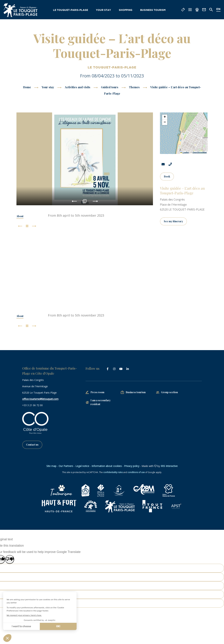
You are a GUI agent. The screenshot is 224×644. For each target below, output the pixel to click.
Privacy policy (132, 466)
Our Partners (66, 466)
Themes (135, 87)
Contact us (32, 445)
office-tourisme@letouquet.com (40, 399)
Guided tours (110, 87)
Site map (51, 466)
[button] (165, 117)
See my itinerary (173, 221)
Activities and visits (78, 87)
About (20, 216)
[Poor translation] (10, 559)
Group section (169, 392)
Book (167, 176)
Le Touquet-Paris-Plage (71, 10)
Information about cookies (107, 466)
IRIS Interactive (169, 466)
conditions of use (136, 472)
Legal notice (82, 466)
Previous (74, 201)
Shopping (126, 10)
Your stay (103, 10)
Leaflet (185, 152)
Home (27, 87)
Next (95, 201)
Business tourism (153, 10)
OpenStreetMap (200, 152)
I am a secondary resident (101, 402)
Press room (97, 392)
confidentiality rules (113, 472)
